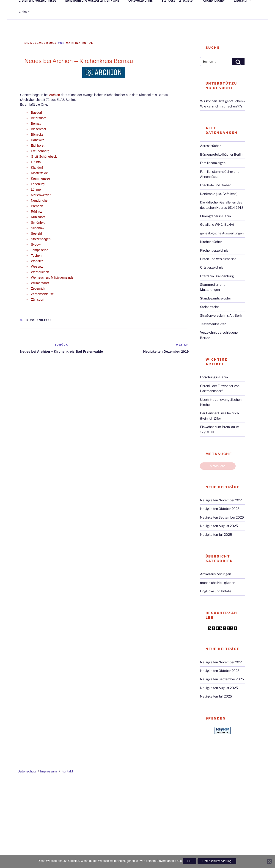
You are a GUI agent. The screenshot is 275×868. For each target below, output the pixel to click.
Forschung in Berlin (214, 377)
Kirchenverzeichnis (214, 250)
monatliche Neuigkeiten (218, 583)
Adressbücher (210, 146)
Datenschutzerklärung (217, 861)
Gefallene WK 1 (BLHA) (217, 224)
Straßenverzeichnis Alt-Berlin (222, 315)
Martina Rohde (80, 43)
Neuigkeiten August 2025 (219, 526)
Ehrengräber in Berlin (215, 216)
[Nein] (269, 861)
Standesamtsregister (216, 298)
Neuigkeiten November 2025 (222, 500)
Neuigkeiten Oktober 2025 (220, 509)
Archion (54, 95)
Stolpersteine (210, 307)
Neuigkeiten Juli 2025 (216, 534)
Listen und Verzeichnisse (218, 259)
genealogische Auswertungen (222, 233)
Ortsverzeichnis (212, 267)
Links (25, 12)
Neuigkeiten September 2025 (222, 517)
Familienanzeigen (213, 163)
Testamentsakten (213, 324)
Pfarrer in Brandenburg (217, 276)
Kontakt (67, 771)
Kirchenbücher (211, 242)
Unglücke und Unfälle (216, 591)
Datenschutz (27, 771)
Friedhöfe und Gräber (215, 185)
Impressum (48, 771)
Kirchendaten (39, 320)
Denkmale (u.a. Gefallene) (219, 194)
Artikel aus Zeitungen (216, 574)
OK (190, 861)
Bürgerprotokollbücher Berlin (221, 154)
